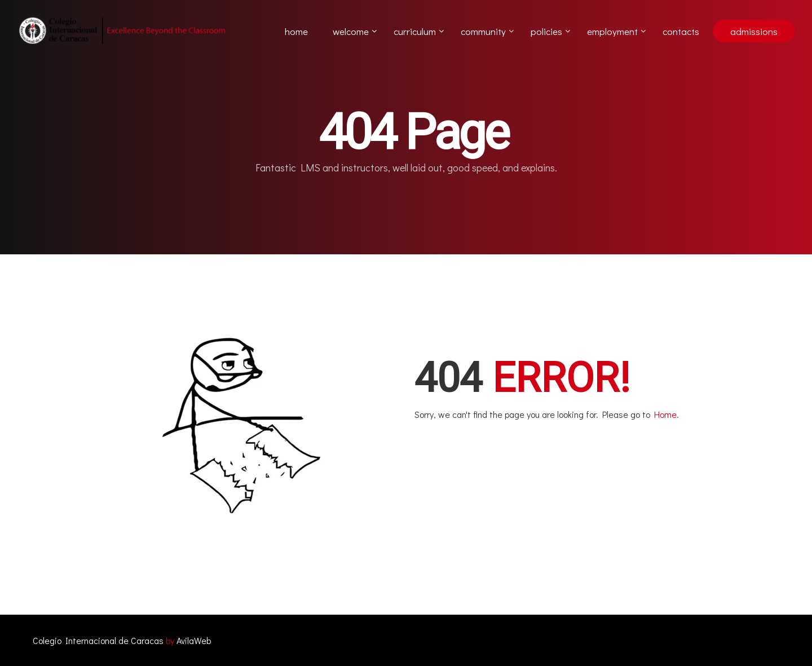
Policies (546, 31)
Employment (612, 31)
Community (483, 31)
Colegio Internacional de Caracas (98, 640)
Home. (667, 414)
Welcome (351, 31)
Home (296, 31)
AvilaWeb (194, 640)
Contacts (681, 31)
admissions (754, 31)
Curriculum (415, 31)
